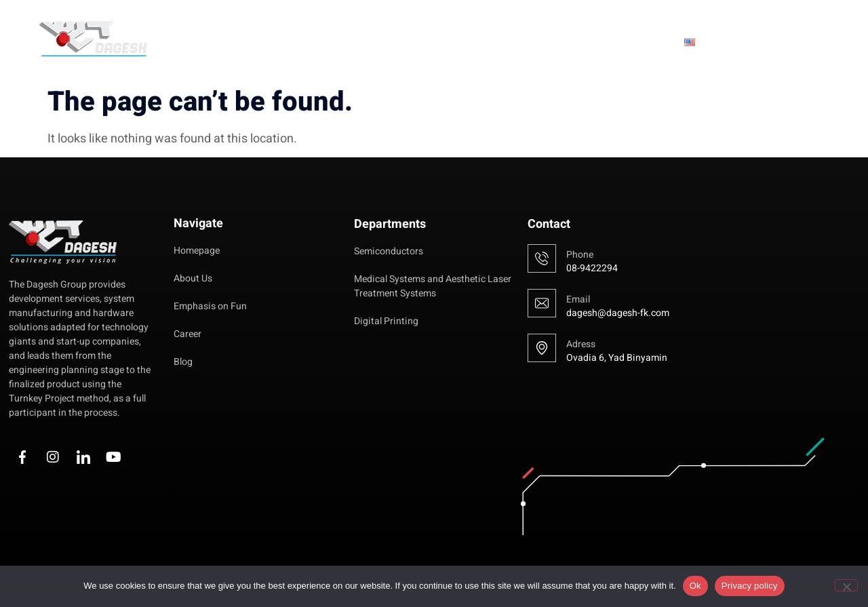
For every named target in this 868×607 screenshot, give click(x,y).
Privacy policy (750, 586)
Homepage (248, 42)
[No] (846, 585)
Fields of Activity (554, 42)
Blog (645, 42)
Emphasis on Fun (428, 42)
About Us (330, 42)
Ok (695, 586)
